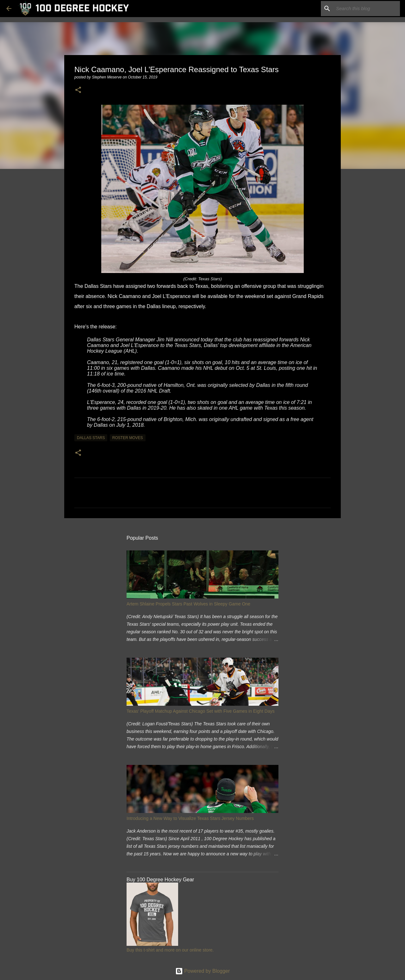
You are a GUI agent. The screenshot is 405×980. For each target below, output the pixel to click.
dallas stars (91, 438)
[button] (78, 90)
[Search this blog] (367, 9)
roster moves (128, 438)
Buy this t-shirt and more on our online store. (170, 950)
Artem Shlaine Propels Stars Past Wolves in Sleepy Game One (188, 604)
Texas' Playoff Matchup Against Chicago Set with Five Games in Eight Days (201, 711)
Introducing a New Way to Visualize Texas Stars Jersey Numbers (190, 818)
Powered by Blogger (203, 971)
